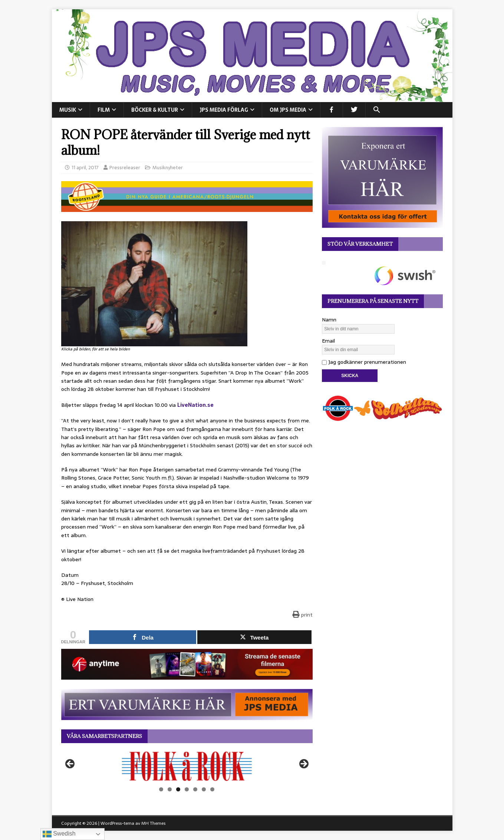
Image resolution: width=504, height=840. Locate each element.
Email (328, 341)
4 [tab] (187, 789)
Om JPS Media (288, 110)
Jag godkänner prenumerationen (364, 362)
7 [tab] (212, 789)
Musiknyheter (168, 168)
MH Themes (153, 823)
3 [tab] (178, 789)
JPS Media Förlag (224, 110)
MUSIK (68, 110)
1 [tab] (161, 789)
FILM (104, 110)
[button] (377, 110)
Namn (329, 320)
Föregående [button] (70, 764)
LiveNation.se (195, 405)
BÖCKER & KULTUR (155, 110)
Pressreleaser (125, 168)
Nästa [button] (303, 764)
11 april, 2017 (85, 168)
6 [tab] (204, 789)
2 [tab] (170, 789)
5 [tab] (195, 789)
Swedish (59, 834)
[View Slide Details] (187, 766)
